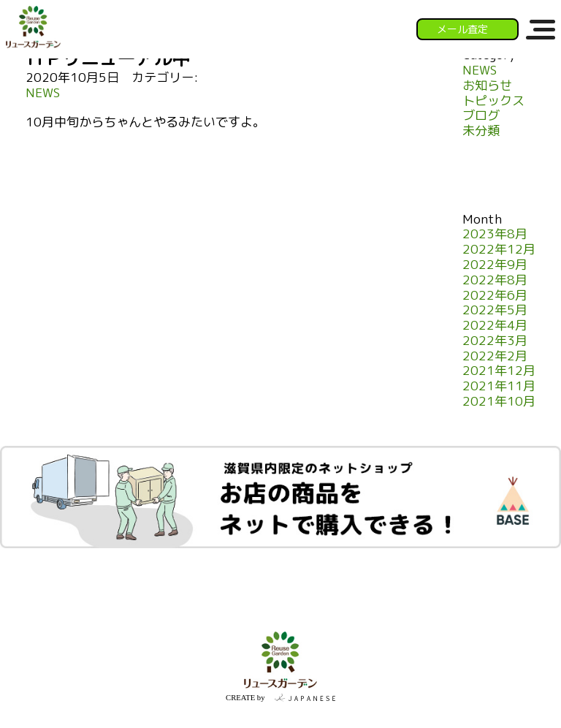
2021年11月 (499, 386)
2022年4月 (495, 326)
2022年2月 (495, 356)
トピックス (493, 101)
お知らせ (487, 86)
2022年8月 (495, 280)
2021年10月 (499, 402)
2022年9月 (495, 265)
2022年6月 (495, 296)
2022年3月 (495, 341)
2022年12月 (499, 250)
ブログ (481, 116)
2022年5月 (495, 310)
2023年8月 (495, 234)
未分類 (481, 131)
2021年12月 (499, 371)
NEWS (43, 93)
